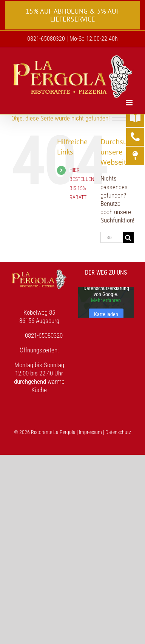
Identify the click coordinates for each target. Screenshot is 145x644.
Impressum (90, 432)
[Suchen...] (112, 237)
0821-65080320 (44, 335)
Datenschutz (118, 432)
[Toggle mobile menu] (130, 103)
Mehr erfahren (106, 300)
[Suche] (128, 237)
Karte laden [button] (106, 314)
